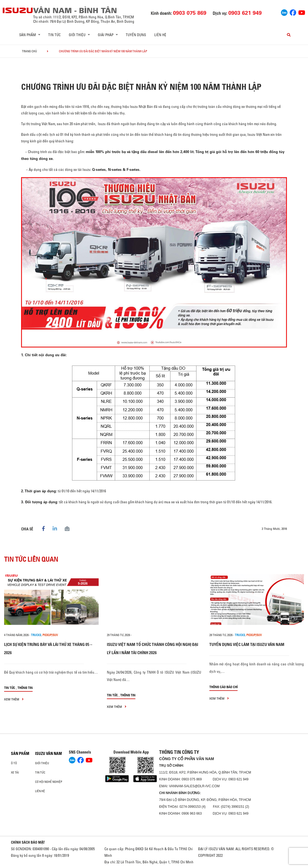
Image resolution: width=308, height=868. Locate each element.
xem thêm (14, 699)
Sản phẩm (20, 754)
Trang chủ (29, 51)
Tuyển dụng (136, 35)
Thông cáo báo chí (223, 687)
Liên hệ (160, 35)
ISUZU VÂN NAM (49, 754)
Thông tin (25, 688)
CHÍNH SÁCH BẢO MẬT (28, 842)
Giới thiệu (42, 763)
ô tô (14, 763)
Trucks (36, 635)
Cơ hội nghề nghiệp (49, 782)
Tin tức (54, 35)
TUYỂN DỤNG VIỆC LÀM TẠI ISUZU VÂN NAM (247, 644)
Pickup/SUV (50, 635)
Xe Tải (15, 772)
